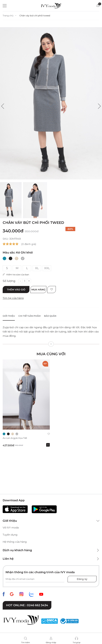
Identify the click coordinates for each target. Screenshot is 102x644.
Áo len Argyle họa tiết (15, 438)
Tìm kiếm (26, 642)
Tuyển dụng (10, 535)
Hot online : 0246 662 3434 (27, 605)
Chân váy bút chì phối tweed (35, 16)
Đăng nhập (51, 642)
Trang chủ (8, 16)
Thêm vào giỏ (16, 290)
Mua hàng (38, 290)
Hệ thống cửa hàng (15, 542)
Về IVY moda (11, 528)
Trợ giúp (77, 642)
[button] (3, 106)
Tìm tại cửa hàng (13, 298)
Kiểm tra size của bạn (16, 275)
